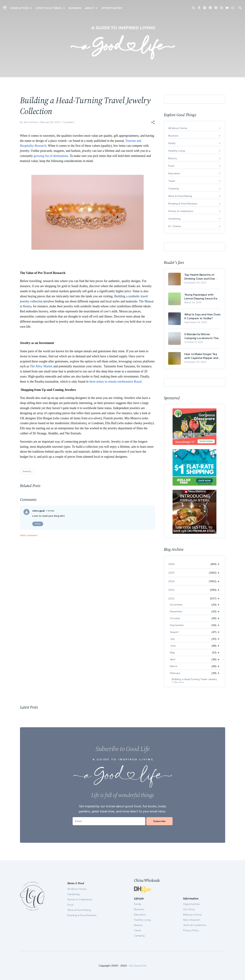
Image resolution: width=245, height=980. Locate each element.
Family (172, 143)
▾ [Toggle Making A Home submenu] (31, 8)
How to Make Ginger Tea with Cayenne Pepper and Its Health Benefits (201, 356)
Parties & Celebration (181, 211)
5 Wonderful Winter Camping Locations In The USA (201, 336)
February (175, 673)
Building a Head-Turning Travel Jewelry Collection (194, 681)
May (172, 653)
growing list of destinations (51, 156)
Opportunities (112, 8)
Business (75, 8)
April (173, 659)
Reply (38, 524)
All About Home (178, 128)
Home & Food (20, 8)
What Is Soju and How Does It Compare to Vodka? (202, 316)
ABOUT (90, 8)
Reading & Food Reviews (183, 204)
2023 (171, 590)
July (172, 639)
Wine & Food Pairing (180, 196)
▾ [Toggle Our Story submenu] (96, 8)
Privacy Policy (191, 930)
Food (171, 166)
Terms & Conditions (195, 925)
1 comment (68, 122)
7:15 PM (50, 511)
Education (174, 173)
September (177, 625)
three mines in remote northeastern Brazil (115, 382)
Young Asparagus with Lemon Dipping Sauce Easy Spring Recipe (202, 297)
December (176, 605)
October (175, 618)
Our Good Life (138, 966)
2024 (171, 581)
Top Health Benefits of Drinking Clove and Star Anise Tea (200, 277)
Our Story (189, 909)
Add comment (29, 535)
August (174, 632)
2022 (171, 598)
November (176, 611)
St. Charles (175, 226)
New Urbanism (192, 920)
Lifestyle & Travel (49, 8)
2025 (171, 573)
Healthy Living (177, 151)
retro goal (38, 511)
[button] (153, 122)
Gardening (174, 219)
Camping (173, 188)
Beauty (173, 158)
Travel (172, 181)
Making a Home (192, 915)
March (174, 666)
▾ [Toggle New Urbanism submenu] (64, 8)
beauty (27, 471)
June (173, 646)
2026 (171, 564)
